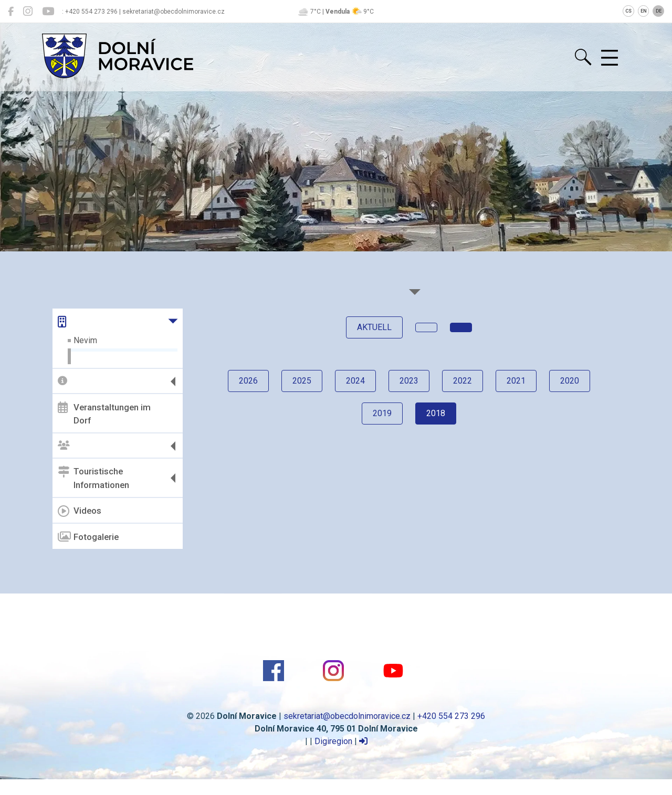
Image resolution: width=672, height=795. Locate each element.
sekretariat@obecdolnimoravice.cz (347, 716)
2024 (355, 381)
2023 (409, 381)
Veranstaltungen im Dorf (104, 414)
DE (659, 11)
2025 (302, 381)
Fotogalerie (88, 537)
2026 (248, 381)
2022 (463, 381)
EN (644, 11)
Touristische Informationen (93, 478)
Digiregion (333, 741)
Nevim (85, 340)
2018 (436, 413)
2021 (516, 381)
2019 (382, 413)
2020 (570, 381)
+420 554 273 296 (451, 716)
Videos (80, 511)
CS (628, 11)
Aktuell (374, 327)
